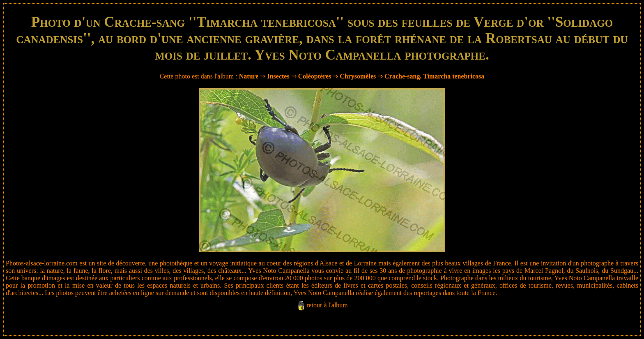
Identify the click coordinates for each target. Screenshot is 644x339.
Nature (249, 76)
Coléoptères (315, 76)
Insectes (278, 76)
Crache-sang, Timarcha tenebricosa (434, 76)
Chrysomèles (358, 76)
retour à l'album (327, 305)
